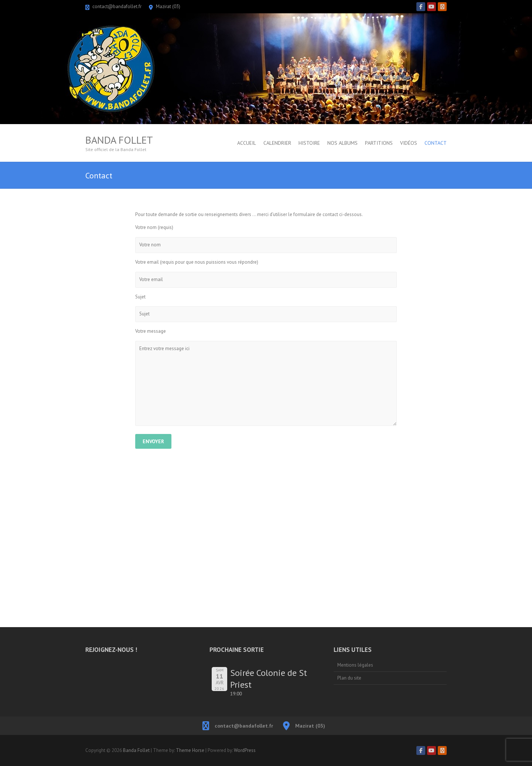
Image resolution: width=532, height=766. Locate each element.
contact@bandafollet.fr (117, 6)
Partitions (379, 143)
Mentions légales (355, 665)
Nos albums (342, 143)
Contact (436, 143)
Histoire (309, 143)
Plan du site (349, 678)
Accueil (247, 143)
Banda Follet (119, 140)
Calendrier (277, 143)
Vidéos (409, 143)
